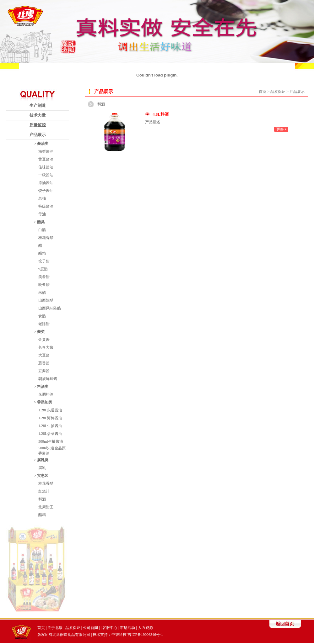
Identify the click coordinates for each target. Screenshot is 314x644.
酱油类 (43, 144)
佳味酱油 (46, 167)
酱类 (41, 332)
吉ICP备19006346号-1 (145, 635)
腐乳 (42, 468)
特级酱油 (46, 206)
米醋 (42, 293)
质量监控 (38, 125)
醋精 (42, 253)
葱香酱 (44, 363)
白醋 (42, 230)
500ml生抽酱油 (51, 441)
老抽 (42, 198)
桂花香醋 (46, 238)
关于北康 (55, 628)
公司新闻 (90, 628)
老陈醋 (44, 324)
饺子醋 (44, 261)
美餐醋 (44, 277)
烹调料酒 (46, 394)
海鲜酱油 (46, 151)
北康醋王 (46, 507)
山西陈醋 (46, 300)
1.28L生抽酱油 (50, 426)
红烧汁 (44, 491)
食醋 (42, 316)
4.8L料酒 (161, 114)
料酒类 (43, 387)
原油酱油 (46, 183)
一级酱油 (46, 175)
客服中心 (110, 628)
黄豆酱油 (46, 159)
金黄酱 (44, 340)
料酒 (42, 499)
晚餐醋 (44, 285)
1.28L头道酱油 (50, 410)
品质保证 (73, 628)
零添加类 (45, 402)
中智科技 (119, 635)
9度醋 (43, 269)
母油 (42, 214)
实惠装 (43, 476)
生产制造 (38, 106)
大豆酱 (44, 355)
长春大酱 (46, 347)
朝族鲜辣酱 (48, 379)
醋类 (41, 222)
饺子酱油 (46, 191)
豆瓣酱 (44, 371)
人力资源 (145, 628)
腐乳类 (43, 460)
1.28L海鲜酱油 (50, 418)
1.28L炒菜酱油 (50, 434)
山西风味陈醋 (50, 308)
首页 (263, 92)
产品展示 (38, 135)
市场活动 (127, 628)
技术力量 (38, 115)
